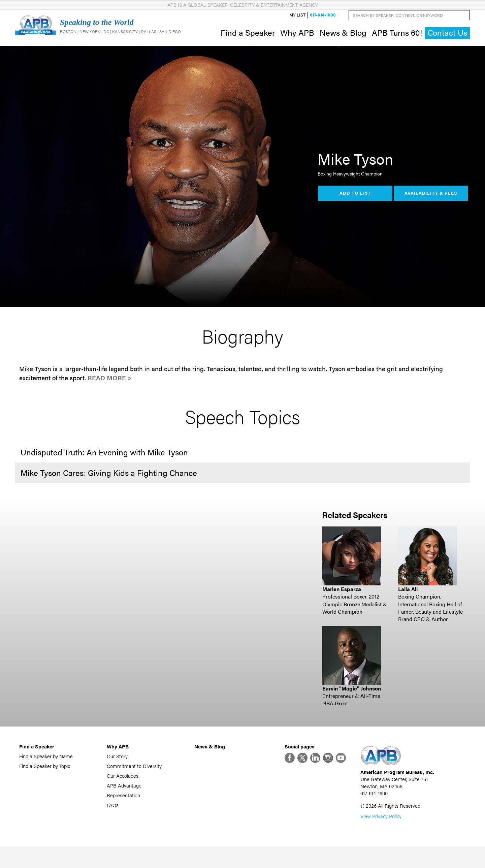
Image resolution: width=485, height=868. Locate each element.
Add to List (355, 201)
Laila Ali (408, 597)
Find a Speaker (248, 36)
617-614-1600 (323, 19)
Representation (123, 803)
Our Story (117, 764)
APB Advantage (124, 793)
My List (297, 19)
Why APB (297, 36)
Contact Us (447, 37)
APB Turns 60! (397, 36)
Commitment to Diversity (134, 774)
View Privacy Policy (381, 838)
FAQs (113, 813)
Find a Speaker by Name (46, 764)
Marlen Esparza (342, 597)
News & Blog (343, 36)
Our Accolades (123, 784)
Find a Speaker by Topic (45, 774)
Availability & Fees (431, 201)
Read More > (110, 386)
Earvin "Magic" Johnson (352, 696)
